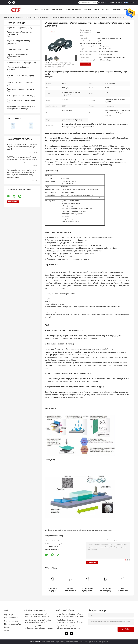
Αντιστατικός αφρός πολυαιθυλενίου (22, 82)
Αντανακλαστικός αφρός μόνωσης (36, 17)
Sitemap (7, 630)
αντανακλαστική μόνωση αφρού (102, 530)
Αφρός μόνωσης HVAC (16, 50)
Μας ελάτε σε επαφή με (111, 9)
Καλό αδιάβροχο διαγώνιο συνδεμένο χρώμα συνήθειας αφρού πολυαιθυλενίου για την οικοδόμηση (71, 616)
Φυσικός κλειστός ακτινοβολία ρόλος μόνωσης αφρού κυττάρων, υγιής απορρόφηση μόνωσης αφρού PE (38, 621)
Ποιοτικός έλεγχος (92, 9)
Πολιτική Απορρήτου (35, 642)
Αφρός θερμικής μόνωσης (17, 28)
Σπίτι (36, 9)
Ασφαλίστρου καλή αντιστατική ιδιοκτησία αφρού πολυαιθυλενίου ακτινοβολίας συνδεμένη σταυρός (37, 616)
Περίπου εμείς (58, 9)
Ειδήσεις (7, 627)
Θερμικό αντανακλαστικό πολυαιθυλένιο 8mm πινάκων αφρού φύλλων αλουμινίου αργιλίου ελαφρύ (70, 590)
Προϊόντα (45, 9)
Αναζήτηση (101, 3)
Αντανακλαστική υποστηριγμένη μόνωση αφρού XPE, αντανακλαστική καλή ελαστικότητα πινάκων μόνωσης (105, 590)
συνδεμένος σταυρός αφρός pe (19, 63)
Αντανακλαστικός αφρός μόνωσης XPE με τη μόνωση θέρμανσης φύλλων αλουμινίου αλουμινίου (88, 590)
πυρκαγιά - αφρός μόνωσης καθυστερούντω (18, 55)
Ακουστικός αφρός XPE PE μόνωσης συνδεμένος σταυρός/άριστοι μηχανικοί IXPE (39, 627)
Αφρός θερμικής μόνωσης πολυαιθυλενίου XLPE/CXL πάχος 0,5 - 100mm (70, 621)
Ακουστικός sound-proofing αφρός (20, 76)
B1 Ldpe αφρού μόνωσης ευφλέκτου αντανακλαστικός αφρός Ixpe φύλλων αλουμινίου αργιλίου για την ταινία (60, 65)
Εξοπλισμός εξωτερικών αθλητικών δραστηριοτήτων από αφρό (21, 108)
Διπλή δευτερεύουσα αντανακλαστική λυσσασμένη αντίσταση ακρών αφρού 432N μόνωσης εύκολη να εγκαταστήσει (123, 590)
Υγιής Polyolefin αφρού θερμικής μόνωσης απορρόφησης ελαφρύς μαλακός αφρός (69, 627)
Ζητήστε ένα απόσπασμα (115, 2)
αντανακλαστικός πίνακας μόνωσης (82, 530)
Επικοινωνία (86, 64)
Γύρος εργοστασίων (74, 9)
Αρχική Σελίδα (9, 17)
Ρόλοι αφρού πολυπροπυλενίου (19, 96)
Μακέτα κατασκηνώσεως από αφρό (21, 100)
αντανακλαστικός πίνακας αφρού (61, 530)
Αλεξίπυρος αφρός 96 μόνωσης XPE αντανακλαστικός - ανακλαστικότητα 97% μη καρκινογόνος (53, 590)
